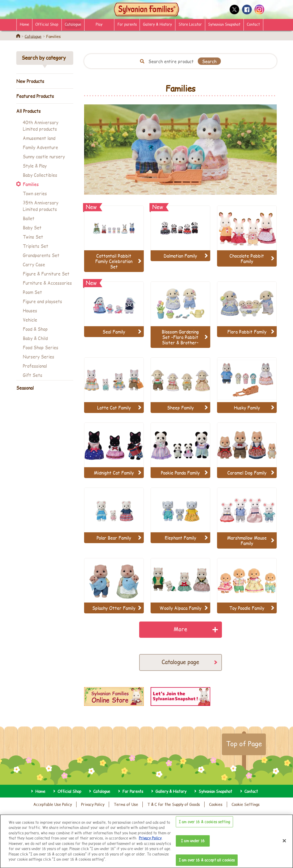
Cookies (216, 804)
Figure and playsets (42, 301)
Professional (35, 366)
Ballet (29, 218)
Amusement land (39, 138)
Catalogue (73, 24)
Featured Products (35, 96)
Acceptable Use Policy (53, 804)
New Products (30, 81)
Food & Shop (35, 329)
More (180, 629)
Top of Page (244, 744)
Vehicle (30, 320)
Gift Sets (33, 375)
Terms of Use (126, 804)
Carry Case (34, 264)
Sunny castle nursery (44, 156)
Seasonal (25, 388)
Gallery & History (157, 24)
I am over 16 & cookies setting (204, 826)
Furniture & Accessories (47, 283)
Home (24, 24)
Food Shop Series (41, 347)
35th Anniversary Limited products (41, 206)
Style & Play (35, 166)
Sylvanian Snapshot (224, 24)
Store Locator (190, 24)
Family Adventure (40, 147)
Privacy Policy (93, 804)
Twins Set (33, 237)
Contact (253, 24)
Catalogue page (180, 662)
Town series (35, 193)
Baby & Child (35, 338)
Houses (30, 310)
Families (31, 184)
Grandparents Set (41, 255)
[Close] (284, 845)
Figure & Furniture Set (46, 273)
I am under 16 (193, 845)
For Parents (133, 791)
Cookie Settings (246, 804)
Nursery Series (39, 356)
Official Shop (47, 24)
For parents (127, 24)
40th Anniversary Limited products (41, 125)
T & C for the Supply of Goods (174, 804)
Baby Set (32, 227)
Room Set (32, 292)
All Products (28, 111)
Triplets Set (36, 246)
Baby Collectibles (40, 175)
